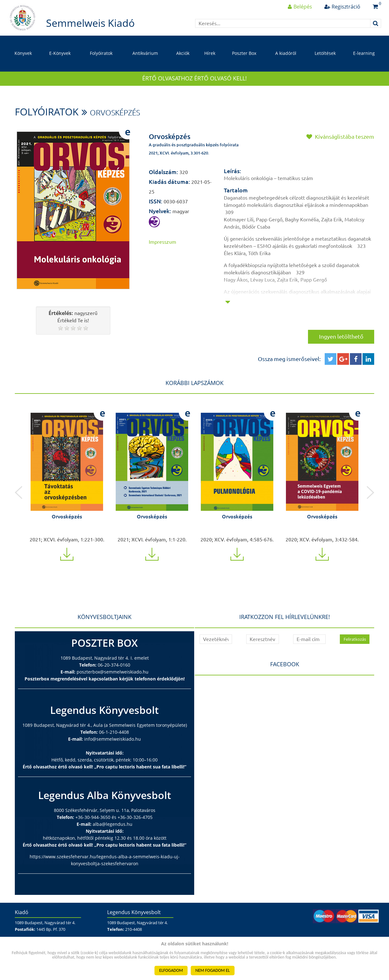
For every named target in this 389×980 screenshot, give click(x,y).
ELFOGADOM (171, 970)
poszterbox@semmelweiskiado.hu (113, 672)
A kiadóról (286, 53)
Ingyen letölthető (341, 336)
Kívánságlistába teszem (340, 137)
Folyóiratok (101, 53)
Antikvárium (145, 53)
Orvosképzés (115, 113)
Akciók (183, 53)
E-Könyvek (60, 53)
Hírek (210, 53)
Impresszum (163, 242)
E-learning (364, 53)
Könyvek (23, 53)
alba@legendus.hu (113, 824)
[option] (67, 482)
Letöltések (325, 53)
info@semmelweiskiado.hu (113, 739)
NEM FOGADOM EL (213, 970)
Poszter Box (244, 53)
